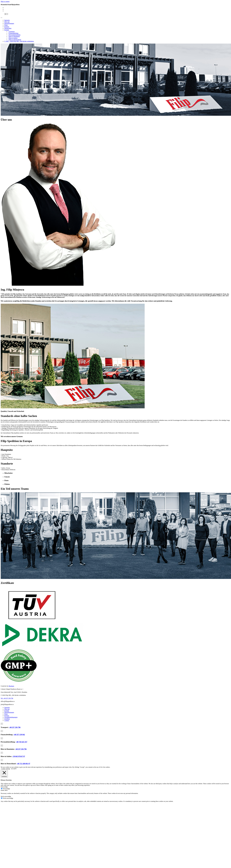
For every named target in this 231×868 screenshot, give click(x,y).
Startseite (7, 20)
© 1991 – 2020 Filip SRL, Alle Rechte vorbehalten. (19, 41)
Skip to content (5, 1)
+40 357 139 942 (19, 735)
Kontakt (7, 30)
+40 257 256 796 (15, 727)
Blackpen (11, 686)
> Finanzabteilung (13, 33)
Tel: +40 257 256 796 (7, 698)
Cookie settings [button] (6, 769)
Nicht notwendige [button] (6, 796)
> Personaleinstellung (14, 35)
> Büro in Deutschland (14, 40)
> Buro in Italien (13, 38)
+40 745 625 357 (21, 742)
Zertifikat (7, 719)
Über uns (7, 22)
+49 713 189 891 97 (23, 764)
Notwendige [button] (4, 787)
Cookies (7, 720)
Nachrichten (8, 28)
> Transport (11, 32)
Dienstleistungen (9, 23)
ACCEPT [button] (14, 769)
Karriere (7, 27)
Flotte (6, 25)
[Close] (2, 724)
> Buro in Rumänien (14, 36)
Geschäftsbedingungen (11, 717)
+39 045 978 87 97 (19, 756)
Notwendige (6, 789)
